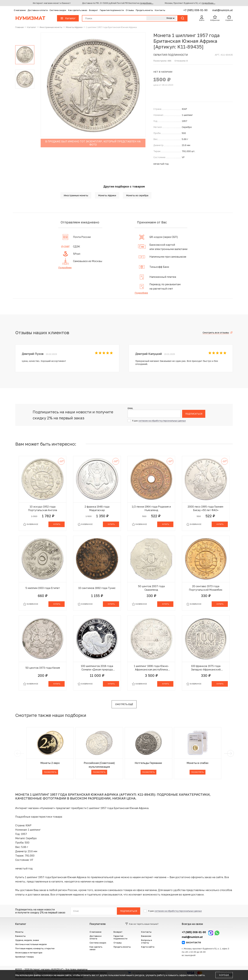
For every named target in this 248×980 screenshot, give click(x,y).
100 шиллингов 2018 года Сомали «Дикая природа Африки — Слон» (97, 668)
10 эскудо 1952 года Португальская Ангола (43, 508)
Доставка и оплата (38, 10)
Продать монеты (144, 10)
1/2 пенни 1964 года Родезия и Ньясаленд (151, 508)
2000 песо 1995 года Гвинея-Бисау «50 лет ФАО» (206, 508)
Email (130, 408)
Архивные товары (25, 957)
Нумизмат (30, 18)
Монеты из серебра (137, 195)
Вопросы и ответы (147, 941)
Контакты (160, 10)
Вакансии (146, 936)
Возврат (94, 10)
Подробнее (65, 267)
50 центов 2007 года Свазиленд (151, 588)
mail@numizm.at (223, 10)
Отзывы (130, 10)
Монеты (19, 932)
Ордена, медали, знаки (27, 940)
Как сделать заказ (78, 10)
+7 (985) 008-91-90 (196, 10)
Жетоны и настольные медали (31, 944)
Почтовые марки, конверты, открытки (35, 948)
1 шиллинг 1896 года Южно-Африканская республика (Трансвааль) (151, 668)
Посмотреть (50, 772)
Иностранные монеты (76, 195)
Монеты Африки (107, 195)
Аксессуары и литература (29, 953)
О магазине (20, 10)
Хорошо (224, 975)
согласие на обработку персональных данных (162, 421)
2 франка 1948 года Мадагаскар (97, 508)
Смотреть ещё (124, 704)
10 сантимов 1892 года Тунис (97, 588)
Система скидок (58, 10)
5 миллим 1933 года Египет (43, 588)
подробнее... (147, 3)
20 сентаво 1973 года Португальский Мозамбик (206, 588)
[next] (230, 753)
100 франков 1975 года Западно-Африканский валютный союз (206, 668)
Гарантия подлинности (112, 10)
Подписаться (194, 414)
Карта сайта (148, 947)
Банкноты (20, 936)
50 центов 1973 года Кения (43, 668)
